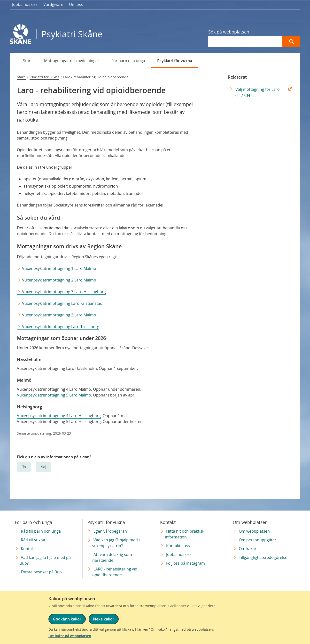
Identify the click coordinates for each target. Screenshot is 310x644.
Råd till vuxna (33, 540)
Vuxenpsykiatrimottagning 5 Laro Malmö (54, 395)
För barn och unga (128, 61)
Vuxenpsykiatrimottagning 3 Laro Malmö (59, 315)
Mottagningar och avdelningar (72, 61)
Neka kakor (104, 619)
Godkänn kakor (67, 619)
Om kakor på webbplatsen (70, 636)
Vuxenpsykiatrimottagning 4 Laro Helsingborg (59, 416)
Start (27, 61)
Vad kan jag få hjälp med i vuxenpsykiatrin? (116, 543)
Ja (24, 467)
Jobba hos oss (25, 4)
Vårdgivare (53, 4)
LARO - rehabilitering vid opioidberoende (115, 572)
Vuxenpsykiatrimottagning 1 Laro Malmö (59, 268)
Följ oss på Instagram (186, 563)
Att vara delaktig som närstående (112, 557)
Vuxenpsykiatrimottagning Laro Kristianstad (62, 303)
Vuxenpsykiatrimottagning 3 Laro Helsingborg (64, 292)
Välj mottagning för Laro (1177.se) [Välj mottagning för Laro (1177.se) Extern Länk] (258, 92)
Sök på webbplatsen (229, 32)
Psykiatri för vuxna (175, 61)
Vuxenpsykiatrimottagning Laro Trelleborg (61, 327)
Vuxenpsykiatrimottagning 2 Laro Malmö (59, 280)
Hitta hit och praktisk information (185, 534)
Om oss (76, 4)
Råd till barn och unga (41, 531)
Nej (43, 467)
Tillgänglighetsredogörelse (263, 557)
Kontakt (28, 549)
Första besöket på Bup (41, 572)
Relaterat (237, 77)
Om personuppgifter (258, 540)
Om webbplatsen (254, 531)
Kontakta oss (178, 546)
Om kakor (248, 549)
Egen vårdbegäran (110, 531)
